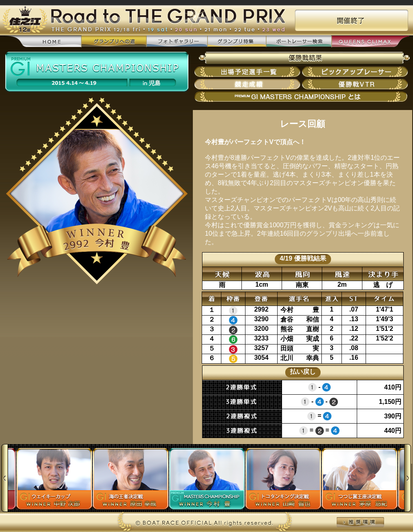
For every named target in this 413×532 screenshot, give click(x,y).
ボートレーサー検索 (299, 42)
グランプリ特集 (237, 42)
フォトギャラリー (177, 42)
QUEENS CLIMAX (370, 42)
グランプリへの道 (114, 42)
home (43, 42)
